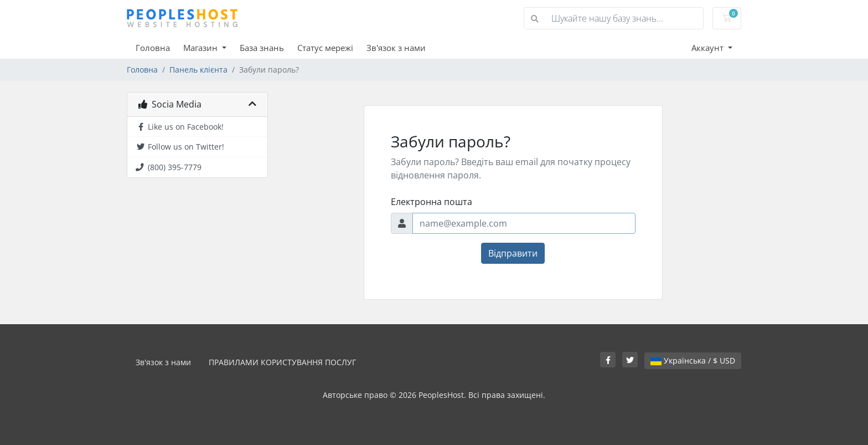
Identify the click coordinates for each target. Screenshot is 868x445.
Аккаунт (709, 48)
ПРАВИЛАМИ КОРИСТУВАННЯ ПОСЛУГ (282, 362)
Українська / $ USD (693, 360)
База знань (262, 48)
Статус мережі (325, 48)
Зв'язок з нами (396, 48)
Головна (153, 48)
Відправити (513, 253)
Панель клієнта (198, 70)
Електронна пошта (432, 202)
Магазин (201, 48)
